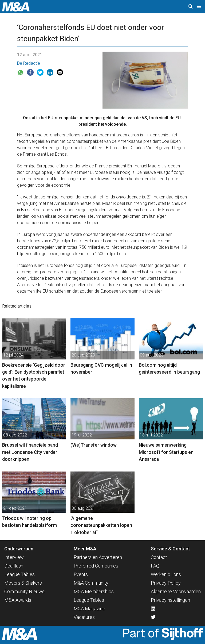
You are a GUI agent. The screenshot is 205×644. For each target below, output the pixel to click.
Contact (159, 557)
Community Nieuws (24, 591)
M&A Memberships (94, 591)
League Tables (19, 574)
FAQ (155, 566)
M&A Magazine (89, 609)
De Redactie (29, 63)
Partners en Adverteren (98, 557)
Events (81, 574)
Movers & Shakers (23, 583)
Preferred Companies (96, 566)
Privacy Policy (166, 583)
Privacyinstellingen (170, 600)
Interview (14, 557)
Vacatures (84, 617)
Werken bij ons (166, 574)
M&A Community (91, 583)
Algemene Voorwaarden (176, 591)
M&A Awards (18, 600)
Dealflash (14, 566)
